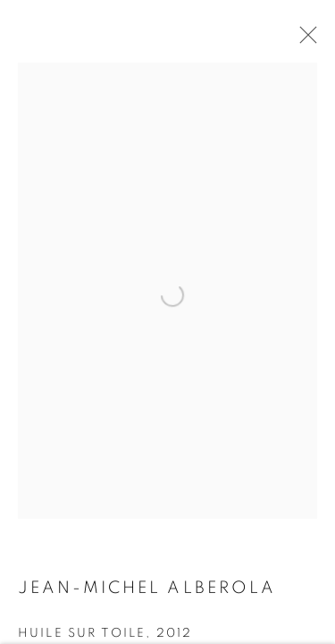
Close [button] (304, 40)
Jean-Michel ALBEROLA (147, 590)
